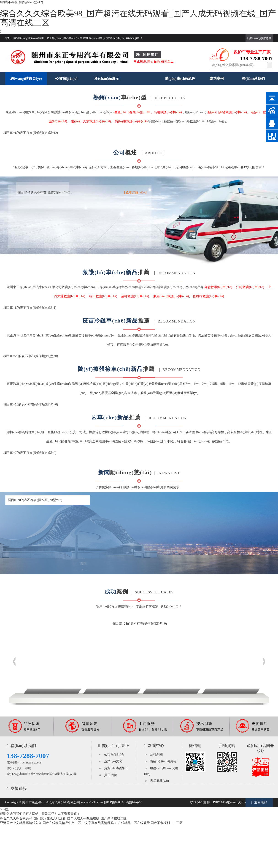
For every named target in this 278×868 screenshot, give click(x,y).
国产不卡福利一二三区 (167, 823)
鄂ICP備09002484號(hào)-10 (123, 802)
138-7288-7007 (28, 756)
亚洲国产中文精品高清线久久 (21, 823)
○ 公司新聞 (154, 754)
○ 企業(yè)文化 (111, 761)
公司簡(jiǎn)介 (67, 79)
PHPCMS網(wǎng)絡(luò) (230, 802)
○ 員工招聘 (108, 775)
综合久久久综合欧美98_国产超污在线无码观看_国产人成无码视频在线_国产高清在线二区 (138, 18)
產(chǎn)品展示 (107, 79)
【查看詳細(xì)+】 (135, 192)
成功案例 (217, 79)
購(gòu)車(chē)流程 (180, 79)
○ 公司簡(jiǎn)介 (112, 754)
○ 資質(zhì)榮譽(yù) (114, 768)
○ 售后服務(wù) (157, 781)
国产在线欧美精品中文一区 (62, 823)
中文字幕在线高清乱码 (98, 823)
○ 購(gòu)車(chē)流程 (161, 761)
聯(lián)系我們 (253, 79)
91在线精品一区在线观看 (132, 823)
